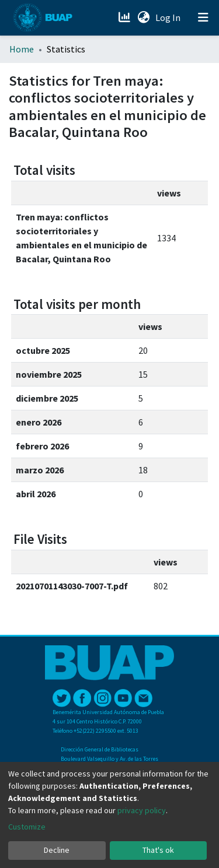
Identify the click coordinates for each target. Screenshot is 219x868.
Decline (57, 850)
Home (22, 49)
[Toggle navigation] (203, 17)
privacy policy (142, 810)
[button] (143, 17)
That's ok (158, 850)
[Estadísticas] (125, 17)
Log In (169, 17)
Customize (27, 827)
